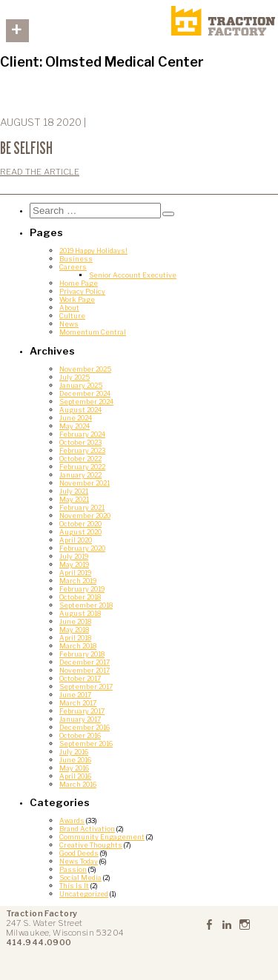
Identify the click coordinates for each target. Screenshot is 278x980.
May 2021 (74, 499)
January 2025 (81, 385)
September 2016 (86, 744)
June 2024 (76, 418)
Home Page (79, 283)
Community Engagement (102, 837)
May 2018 (74, 630)
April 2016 (75, 776)
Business (76, 259)
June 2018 (75, 621)
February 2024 (82, 434)
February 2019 (82, 589)
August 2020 (80, 532)
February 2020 (82, 548)
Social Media (80, 877)
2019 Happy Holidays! (93, 251)
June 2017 (75, 695)
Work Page (77, 299)
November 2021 (85, 483)
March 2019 (78, 581)
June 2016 (75, 760)
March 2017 (78, 703)
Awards (72, 820)
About (69, 308)
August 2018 (80, 613)
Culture (72, 316)
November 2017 (85, 670)
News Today (79, 861)
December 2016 (85, 727)
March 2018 (78, 646)
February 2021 (82, 507)
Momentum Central (93, 332)
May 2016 (74, 768)
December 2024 (85, 393)
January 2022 (80, 475)
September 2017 (86, 687)
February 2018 (82, 654)
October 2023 (80, 442)
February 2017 (82, 711)
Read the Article (40, 172)
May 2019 (74, 564)
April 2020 (76, 540)
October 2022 (80, 459)
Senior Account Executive (133, 275)
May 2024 (75, 426)
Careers (73, 267)
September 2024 (86, 402)
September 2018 (86, 605)
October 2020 (80, 524)
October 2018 (80, 597)
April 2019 (75, 573)
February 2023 (82, 450)
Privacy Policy (82, 291)
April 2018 (75, 638)
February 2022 (82, 467)
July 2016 (74, 752)
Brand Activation (87, 829)
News (69, 324)
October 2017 (80, 678)
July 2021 (74, 491)
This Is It (74, 886)
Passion (73, 869)
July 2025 (75, 377)
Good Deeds (79, 853)
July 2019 (74, 556)
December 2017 (85, 662)
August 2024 (80, 410)
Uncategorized (84, 894)
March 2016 (78, 784)
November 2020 (85, 516)
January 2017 (80, 719)
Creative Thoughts (91, 845)
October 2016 (80, 735)
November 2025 (85, 369)
